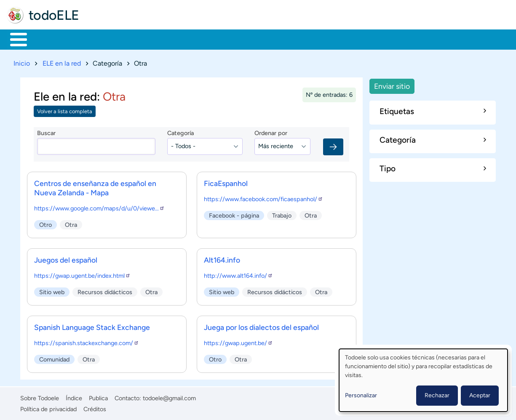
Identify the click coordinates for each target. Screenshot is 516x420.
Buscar (352, 39)
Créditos (95, 407)
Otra (71, 223)
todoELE (54, 15)
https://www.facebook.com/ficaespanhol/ (263, 197)
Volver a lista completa (65, 110)
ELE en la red (62, 62)
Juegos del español (66, 258)
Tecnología (255, 39)
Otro (45, 223)
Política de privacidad (48, 407)
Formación (103, 39)
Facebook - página (234, 214)
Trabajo (154, 39)
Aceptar (480, 395)
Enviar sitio (392, 84)
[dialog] (423, 380)
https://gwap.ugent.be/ (238, 341)
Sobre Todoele (40, 396)
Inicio (14, 39)
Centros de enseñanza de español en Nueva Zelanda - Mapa (95, 186)
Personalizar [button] (361, 395)
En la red (202, 39)
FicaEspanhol (226, 182)
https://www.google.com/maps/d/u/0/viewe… (99, 207)
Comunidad (313, 39)
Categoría (180, 132)
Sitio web (52, 290)
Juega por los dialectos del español (261, 326)
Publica (98, 396)
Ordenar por (271, 132)
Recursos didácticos (105, 290)
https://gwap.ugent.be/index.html (82, 274)
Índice (74, 396)
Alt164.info (222, 258)
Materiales (48, 39)
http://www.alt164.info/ (238, 274)
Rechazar (437, 395)
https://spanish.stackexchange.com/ (87, 341)
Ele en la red (65, 95)
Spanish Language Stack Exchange (92, 326)
